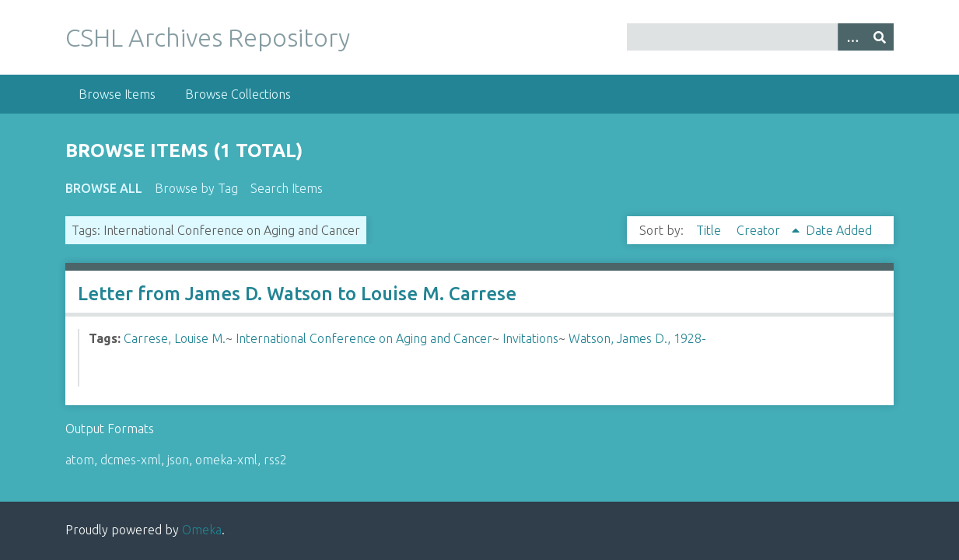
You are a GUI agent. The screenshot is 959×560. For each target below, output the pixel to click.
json (178, 460)
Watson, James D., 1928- (637, 338)
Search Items (287, 188)
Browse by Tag (196, 188)
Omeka (202, 530)
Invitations (530, 338)
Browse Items (117, 94)
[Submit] (880, 37)
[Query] (760, 37)
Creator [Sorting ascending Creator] (760, 230)
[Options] (852, 37)
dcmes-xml (131, 460)
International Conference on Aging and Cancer (364, 338)
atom (80, 460)
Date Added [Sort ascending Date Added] (839, 230)
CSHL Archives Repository (208, 37)
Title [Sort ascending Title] (710, 230)
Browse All (104, 188)
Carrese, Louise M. (175, 338)
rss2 (275, 460)
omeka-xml (226, 460)
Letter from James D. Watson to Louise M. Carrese (297, 294)
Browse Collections (238, 94)
